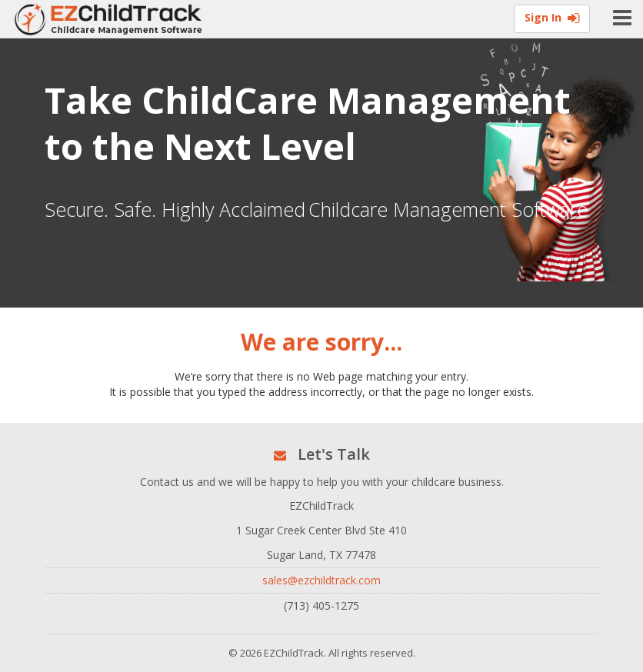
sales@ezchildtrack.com (321, 580)
